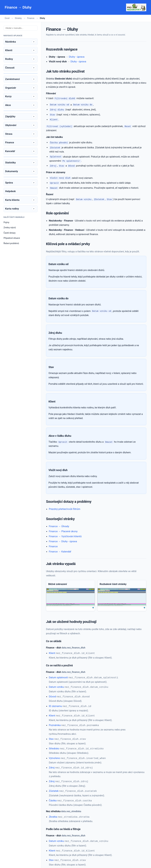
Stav (51, 737)
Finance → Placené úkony (63, 531)
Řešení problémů (11, 243)
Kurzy (8, 96)
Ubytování (11, 125)
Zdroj (52, 765)
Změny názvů (10, 228)
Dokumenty (12, 171)
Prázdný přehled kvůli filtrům (65, 509)
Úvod (7, 18)
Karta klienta (12, 200)
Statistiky (10, 163)
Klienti (9, 50)
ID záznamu (55, 705)
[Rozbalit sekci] (34, 42)
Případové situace (12, 238)
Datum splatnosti (58, 677)
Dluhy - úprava (77, 57)
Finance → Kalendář (60, 552)
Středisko (54, 746)
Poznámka (55, 723)
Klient (52, 653)
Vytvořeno (54, 755)
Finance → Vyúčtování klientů (65, 536)
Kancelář (10, 151)
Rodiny (9, 59)
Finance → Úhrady (59, 526)
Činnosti (10, 68)
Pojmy (6, 222)
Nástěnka (10, 42)
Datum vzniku (56, 686)
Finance (31, 18)
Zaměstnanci (12, 79)
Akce (8, 105)
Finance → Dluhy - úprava (63, 541)
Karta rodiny (12, 209)
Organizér (11, 88)
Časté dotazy (10, 233)
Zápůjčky (10, 116)
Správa (9, 183)
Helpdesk (10, 191)
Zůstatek (54, 787)
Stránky (18, 18)
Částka (53, 797)
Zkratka (53, 813)
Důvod (52, 696)
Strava (9, 134)
